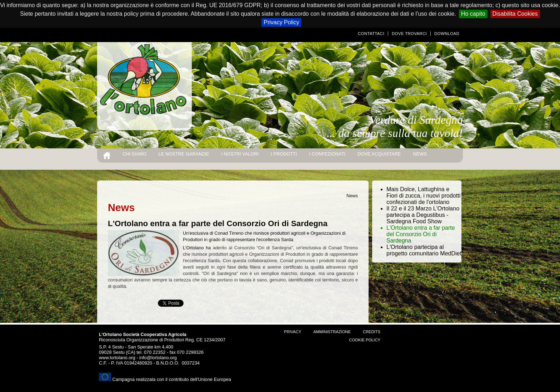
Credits (372, 332)
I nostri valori (240, 154)
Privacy (292, 332)
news (420, 154)
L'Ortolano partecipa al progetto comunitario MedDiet (424, 250)
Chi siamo (134, 154)
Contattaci (371, 34)
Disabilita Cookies (515, 14)
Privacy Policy (281, 22)
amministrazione (332, 332)
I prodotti (284, 154)
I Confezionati (327, 154)
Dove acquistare (379, 154)
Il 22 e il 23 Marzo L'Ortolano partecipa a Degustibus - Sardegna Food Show (423, 215)
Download (447, 34)
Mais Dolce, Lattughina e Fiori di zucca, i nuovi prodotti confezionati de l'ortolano (423, 196)
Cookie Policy (365, 340)
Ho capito (473, 14)
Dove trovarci (409, 34)
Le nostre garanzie (184, 154)
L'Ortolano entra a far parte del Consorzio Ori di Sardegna (421, 234)
